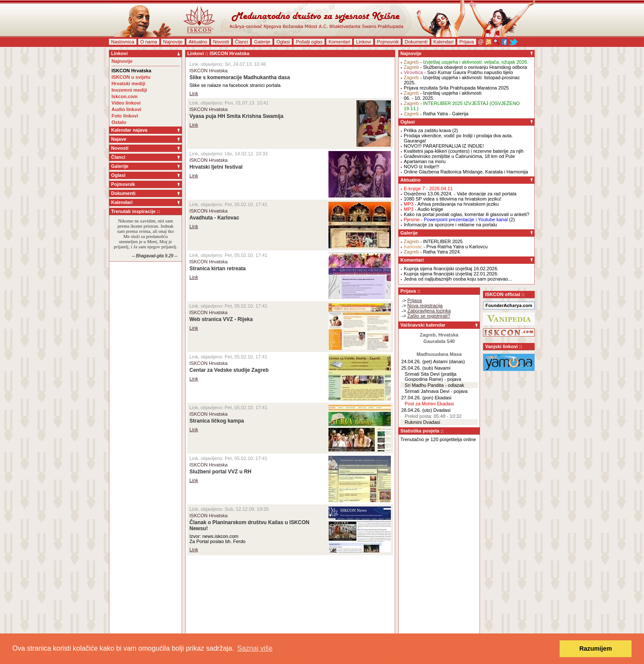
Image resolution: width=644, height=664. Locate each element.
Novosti (221, 42)
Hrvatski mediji (128, 83)
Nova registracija (425, 306)
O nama (149, 42)
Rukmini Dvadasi (423, 422)
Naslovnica (123, 42)
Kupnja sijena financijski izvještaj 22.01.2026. (451, 274)
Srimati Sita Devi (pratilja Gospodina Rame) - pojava (433, 377)
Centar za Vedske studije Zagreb (229, 370)
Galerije (262, 42)
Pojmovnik (388, 42)
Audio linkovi (126, 109)
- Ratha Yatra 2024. (432, 252)
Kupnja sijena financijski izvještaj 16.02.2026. (451, 269)
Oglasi (283, 42)
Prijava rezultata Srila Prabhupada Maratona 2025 (456, 88)
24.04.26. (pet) (417, 361)
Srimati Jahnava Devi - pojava (436, 391)
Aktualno (198, 42)
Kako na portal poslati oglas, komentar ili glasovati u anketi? (467, 214)
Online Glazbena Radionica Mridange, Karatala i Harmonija (466, 172)
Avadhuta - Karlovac (214, 218)
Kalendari (443, 42)
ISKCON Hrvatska (131, 71)
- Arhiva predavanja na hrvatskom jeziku (451, 204)
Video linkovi (126, 103)
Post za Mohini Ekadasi (429, 404)
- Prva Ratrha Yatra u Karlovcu (446, 247)
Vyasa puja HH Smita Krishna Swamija (236, 116)
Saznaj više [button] (255, 648)
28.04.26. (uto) (417, 410)
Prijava (467, 42)
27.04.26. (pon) (417, 398)
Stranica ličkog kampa (217, 421)
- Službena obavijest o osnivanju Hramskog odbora (465, 67)
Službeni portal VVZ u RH (220, 472)
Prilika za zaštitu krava (427, 130)
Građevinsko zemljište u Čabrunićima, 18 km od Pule (459, 156)
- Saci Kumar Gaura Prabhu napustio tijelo (458, 72)
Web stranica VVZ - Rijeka (221, 319)
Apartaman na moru (425, 161)
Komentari (339, 42)
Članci (242, 42)
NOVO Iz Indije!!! (422, 167)
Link (194, 93)
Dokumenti (416, 42)
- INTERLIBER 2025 (433, 241)
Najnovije (173, 42)
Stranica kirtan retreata (218, 269)
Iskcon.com (125, 96)
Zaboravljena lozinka (429, 311)
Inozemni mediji (129, 90)
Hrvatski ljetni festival (216, 167)
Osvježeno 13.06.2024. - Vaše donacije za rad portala (460, 194)
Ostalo (119, 122)
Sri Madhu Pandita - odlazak (434, 385)
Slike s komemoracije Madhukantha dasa (240, 77)
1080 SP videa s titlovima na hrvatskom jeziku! (453, 199)
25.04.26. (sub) (417, 368)
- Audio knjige (424, 209)
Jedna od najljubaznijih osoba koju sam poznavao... (458, 279)
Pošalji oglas (309, 42)
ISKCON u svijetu (131, 77)
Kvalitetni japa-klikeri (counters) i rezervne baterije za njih (464, 151)
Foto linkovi (125, 116)
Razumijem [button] (596, 649)
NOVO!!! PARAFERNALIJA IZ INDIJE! (444, 146)
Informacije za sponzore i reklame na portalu (450, 225)
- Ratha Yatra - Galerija (436, 114)
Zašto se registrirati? (429, 316)
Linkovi (363, 42)
